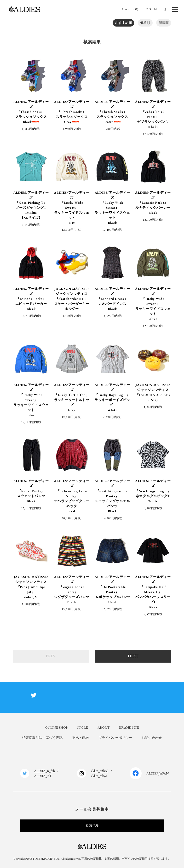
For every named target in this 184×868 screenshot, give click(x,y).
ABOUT (103, 727)
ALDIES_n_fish (44, 771)
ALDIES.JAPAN (158, 773)
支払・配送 (80, 738)
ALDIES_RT (43, 776)
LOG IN (150, 9)
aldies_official (100, 771)
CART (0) (130, 9)
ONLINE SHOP (56, 727)
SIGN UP (92, 825)
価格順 (145, 23)
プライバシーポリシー (115, 738)
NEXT (133, 656)
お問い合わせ (152, 738)
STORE (83, 727)
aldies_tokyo (99, 776)
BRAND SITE (129, 727)
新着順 (164, 23)
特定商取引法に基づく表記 (42, 738)
